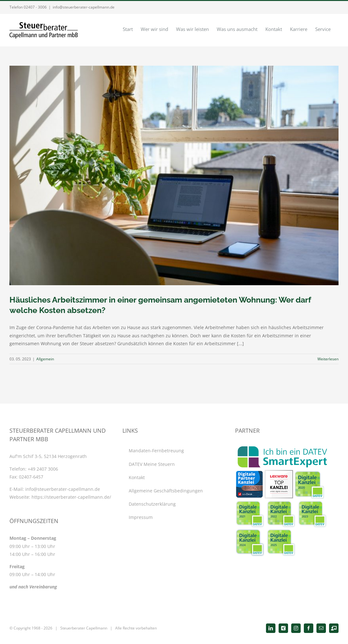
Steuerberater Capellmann (84, 628)
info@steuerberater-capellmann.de (84, 7)
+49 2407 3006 (43, 469)
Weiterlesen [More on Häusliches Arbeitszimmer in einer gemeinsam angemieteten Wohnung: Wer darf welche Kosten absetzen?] (328, 359)
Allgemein (45, 359)
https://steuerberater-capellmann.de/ (71, 497)
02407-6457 (31, 477)
